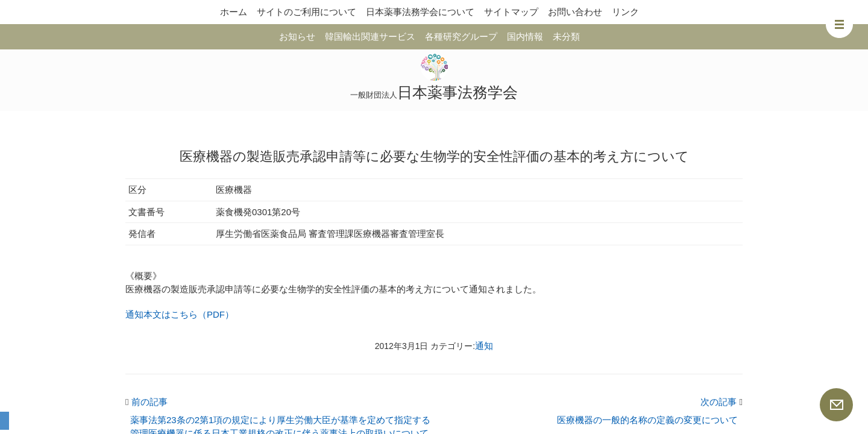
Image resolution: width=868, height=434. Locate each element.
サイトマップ (511, 12)
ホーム (234, 12)
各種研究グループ (461, 36)
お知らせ (297, 36)
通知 (484, 346)
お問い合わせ (575, 12)
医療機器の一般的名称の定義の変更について (647, 420)
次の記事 (722, 402)
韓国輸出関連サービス (370, 36)
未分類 (566, 36)
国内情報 (525, 36)
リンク (625, 12)
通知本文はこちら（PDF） (180, 314)
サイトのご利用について (307, 12)
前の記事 (146, 402)
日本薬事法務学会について (420, 12)
